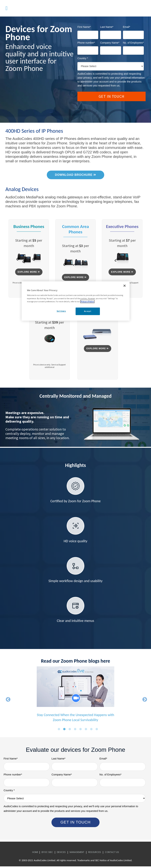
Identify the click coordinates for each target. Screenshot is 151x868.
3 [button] (71, 730)
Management (77, 854)
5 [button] (81, 730)
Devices (61, 854)
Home (35, 854)
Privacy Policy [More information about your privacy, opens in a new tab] (87, 301)
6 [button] (87, 730)
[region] (76, 301)
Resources (95, 854)
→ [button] (144, 699)
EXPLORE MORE (29, 272)
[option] (75, 697)
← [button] (7, 699)
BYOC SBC (47, 854)
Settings (61, 311)
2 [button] (65, 730)
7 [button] (92, 730)
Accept (88, 311)
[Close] (125, 286)
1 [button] (60, 730)
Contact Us (112, 854)
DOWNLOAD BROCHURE (75, 175)
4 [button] (76, 730)
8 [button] (98, 730)
